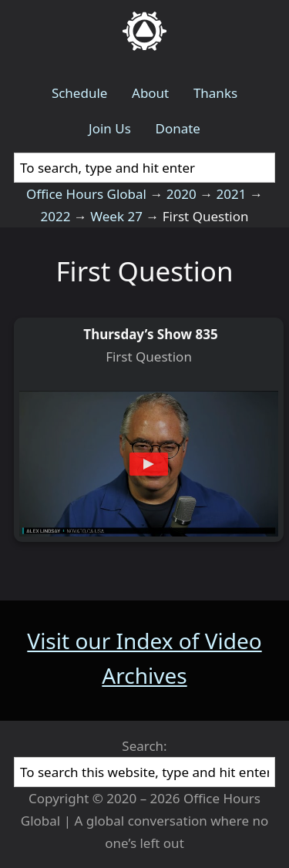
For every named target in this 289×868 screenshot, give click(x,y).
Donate (177, 128)
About (150, 93)
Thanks (215, 93)
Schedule (80, 93)
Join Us (110, 128)
